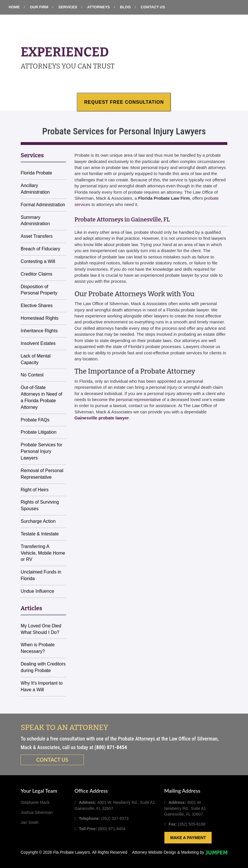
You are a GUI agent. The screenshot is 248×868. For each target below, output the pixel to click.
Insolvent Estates (38, 343)
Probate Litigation (39, 432)
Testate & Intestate (40, 534)
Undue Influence (37, 591)
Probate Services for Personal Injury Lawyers (41, 451)
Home (14, 7)
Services (68, 7)
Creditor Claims (36, 274)
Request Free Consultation (124, 102)
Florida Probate (36, 173)
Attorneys (99, 7)
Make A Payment (188, 838)
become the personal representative (126, 399)
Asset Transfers (37, 236)
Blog (125, 7)
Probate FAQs (35, 420)
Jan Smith (30, 822)
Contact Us (153, 7)
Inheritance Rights (39, 331)
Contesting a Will (38, 261)
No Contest (32, 375)
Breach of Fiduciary (40, 249)
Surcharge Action (38, 521)
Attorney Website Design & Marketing (165, 852)
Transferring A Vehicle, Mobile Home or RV (43, 553)
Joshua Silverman (37, 812)
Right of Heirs (35, 490)
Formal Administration (43, 205)
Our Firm (39, 7)
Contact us (52, 760)
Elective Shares (37, 306)
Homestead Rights (40, 318)
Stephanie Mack (35, 802)
